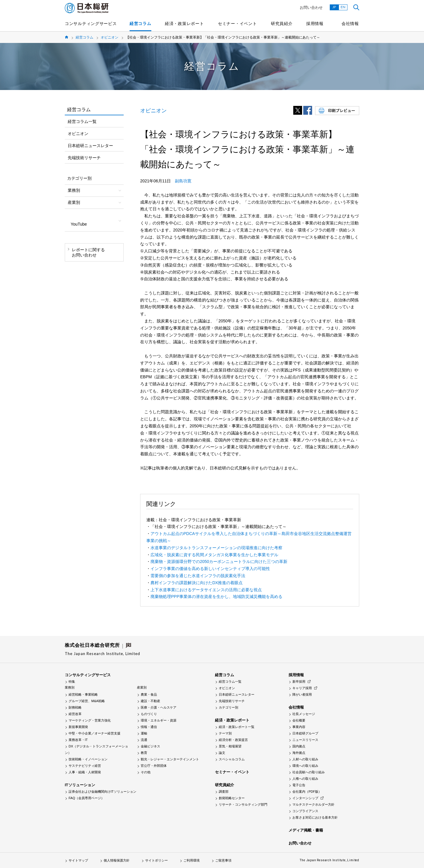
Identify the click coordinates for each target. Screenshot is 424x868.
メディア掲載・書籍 (306, 830)
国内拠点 (299, 746)
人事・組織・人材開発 (85, 772)
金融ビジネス (150, 746)
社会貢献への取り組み (309, 772)
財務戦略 (75, 707)
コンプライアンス (305, 811)
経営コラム (140, 24)
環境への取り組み (305, 766)
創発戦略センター (232, 798)
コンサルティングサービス (91, 24)
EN (343, 7)
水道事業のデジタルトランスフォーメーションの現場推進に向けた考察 (216, 548)
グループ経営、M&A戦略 (87, 701)
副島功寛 (183, 181)
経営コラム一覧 (82, 121)
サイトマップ (78, 860)
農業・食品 (149, 694)
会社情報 (350, 24)
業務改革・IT (78, 740)
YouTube (79, 224)
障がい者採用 (302, 694)
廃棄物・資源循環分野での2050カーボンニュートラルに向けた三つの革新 (219, 562)
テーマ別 (225, 733)
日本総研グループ (305, 733)
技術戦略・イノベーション (88, 759)
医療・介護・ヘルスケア (159, 707)
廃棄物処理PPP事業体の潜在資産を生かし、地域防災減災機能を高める (216, 597)
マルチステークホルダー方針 (313, 804)
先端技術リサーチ (84, 158)
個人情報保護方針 (117, 860)
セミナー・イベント (237, 24)
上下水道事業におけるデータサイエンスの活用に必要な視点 (206, 590)
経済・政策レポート (184, 24)
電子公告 (299, 785)
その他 (146, 772)
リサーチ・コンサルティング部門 (243, 804)
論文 (222, 753)
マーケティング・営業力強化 (90, 720)
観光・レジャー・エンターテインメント (170, 759)
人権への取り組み (305, 779)
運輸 (144, 733)
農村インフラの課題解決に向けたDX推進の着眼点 (197, 583)
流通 (144, 740)
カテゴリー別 (228, 707)
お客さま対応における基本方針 (315, 817)
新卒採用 (299, 682)
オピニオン (110, 37)
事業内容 (299, 727)
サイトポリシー (156, 860)
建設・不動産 (150, 701)
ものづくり (149, 714)
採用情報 (315, 24)
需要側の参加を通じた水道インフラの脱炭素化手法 (198, 576)
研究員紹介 (282, 24)
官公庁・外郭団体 (154, 766)
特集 (72, 682)
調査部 (224, 792)
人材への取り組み (305, 759)
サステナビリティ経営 (85, 766)
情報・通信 (149, 727)
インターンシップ (305, 798)
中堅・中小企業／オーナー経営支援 (95, 733)
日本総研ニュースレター (90, 146)
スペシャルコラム (232, 759)
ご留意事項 (223, 860)
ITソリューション (80, 785)
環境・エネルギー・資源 (159, 720)
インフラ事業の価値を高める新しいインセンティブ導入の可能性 (210, 569)
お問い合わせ (311, 8)
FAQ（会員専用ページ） (86, 798)
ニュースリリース (305, 740)
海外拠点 (299, 753)
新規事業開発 (78, 727)
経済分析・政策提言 (233, 740)
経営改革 (75, 714)
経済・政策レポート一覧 (237, 727)
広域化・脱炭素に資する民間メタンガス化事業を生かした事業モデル (214, 555)
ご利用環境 (192, 860)
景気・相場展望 (230, 746)
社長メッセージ (304, 714)
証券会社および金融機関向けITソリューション (102, 792)
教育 (144, 753)
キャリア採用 (302, 688)
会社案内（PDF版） (307, 792)
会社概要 (299, 720)
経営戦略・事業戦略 (83, 694)
